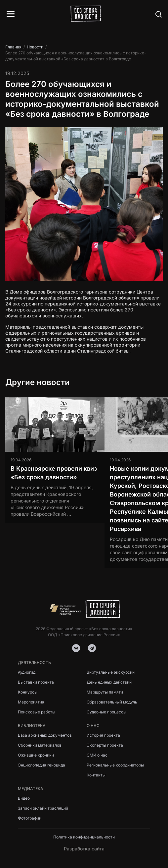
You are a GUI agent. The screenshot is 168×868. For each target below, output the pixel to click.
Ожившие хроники (36, 755)
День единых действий (109, 682)
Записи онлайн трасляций (43, 808)
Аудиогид (27, 672)
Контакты (96, 775)
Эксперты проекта (105, 745)
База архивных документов (45, 735)
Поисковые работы (37, 712)
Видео (24, 798)
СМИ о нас (97, 755)
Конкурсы (28, 692)
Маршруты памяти (105, 692)
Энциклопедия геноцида (42, 765)
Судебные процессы (106, 712)
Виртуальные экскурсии (111, 672)
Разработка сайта (84, 849)
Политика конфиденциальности (84, 837)
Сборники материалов (40, 745)
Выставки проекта (36, 682)
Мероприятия (31, 702)
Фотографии (30, 818)
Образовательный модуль (112, 702)
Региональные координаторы (115, 765)
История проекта (103, 735)
